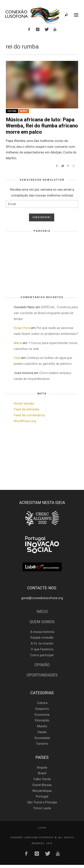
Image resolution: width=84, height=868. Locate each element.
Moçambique (42, 791)
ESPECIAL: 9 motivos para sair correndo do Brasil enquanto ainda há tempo (46, 313)
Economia (42, 715)
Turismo (42, 744)
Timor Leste (42, 808)
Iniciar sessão (24, 403)
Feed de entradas (27, 409)
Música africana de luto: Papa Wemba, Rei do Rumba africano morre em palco (42, 126)
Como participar (42, 655)
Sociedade (42, 738)
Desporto (42, 709)
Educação (42, 720)
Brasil (42, 773)
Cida (17, 358)
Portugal (42, 796)
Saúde (42, 732)
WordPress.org (25, 421)
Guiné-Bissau (42, 785)
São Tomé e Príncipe (42, 802)
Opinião (42, 665)
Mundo (24, 111)
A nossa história (42, 632)
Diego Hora (22, 328)
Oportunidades (42, 675)
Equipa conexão (42, 637)
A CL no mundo (42, 643)
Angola (42, 767)
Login (42, 828)
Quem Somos (42, 622)
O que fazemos (42, 649)
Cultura (12, 111)
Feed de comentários (29, 415)
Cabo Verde (42, 779)
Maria (18, 343)
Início (42, 612)
